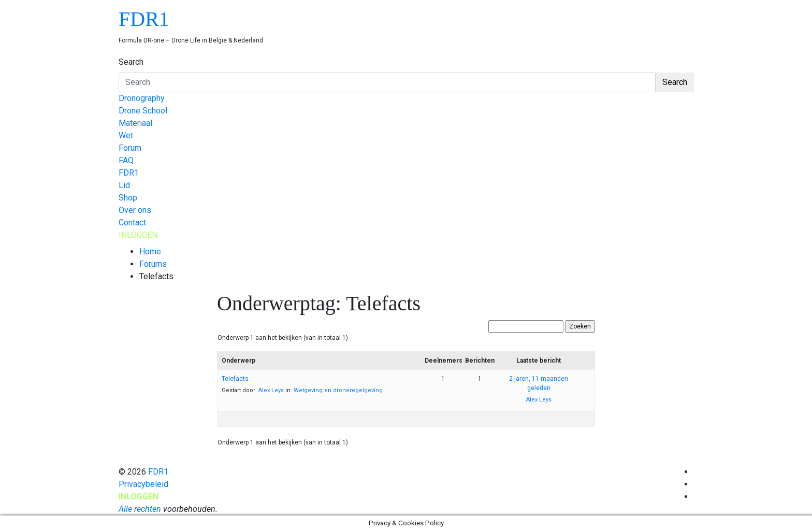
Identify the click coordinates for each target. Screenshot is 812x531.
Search (131, 62)
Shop (128, 198)
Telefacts (235, 379)
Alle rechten (140, 509)
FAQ (126, 160)
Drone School (143, 111)
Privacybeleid (143, 484)
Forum (130, 148)
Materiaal (135, 123)
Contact (132, 223)
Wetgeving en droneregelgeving (338, 390)
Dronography (142, 98)
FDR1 (144, 19)
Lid (124, 185)
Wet (126, 135)
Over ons (135, 210)
